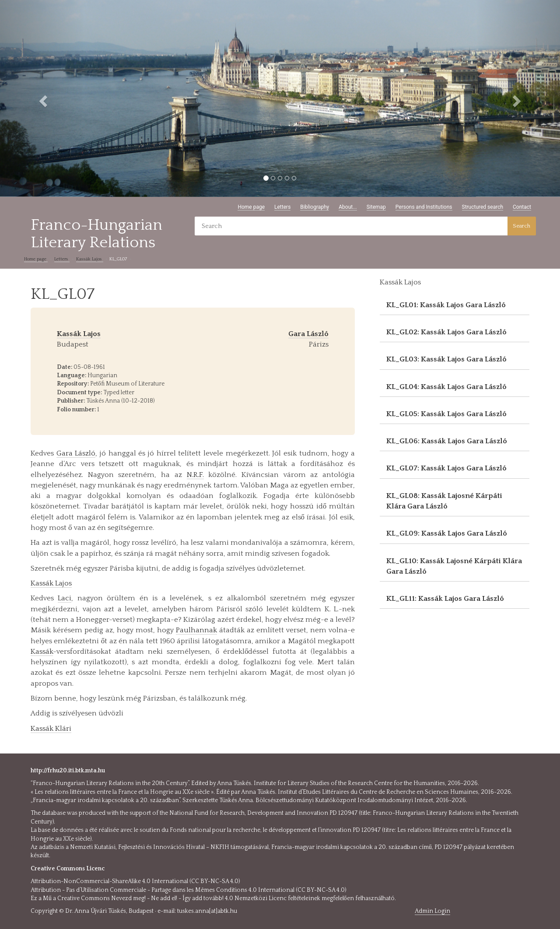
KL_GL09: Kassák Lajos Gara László (447, 533)
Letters (282, 207)
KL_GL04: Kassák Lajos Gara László (446, 387)
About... (348, 207)
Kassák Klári (51, 729)
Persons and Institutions (424, 207)
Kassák (42, 652)
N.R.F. (195, 475)
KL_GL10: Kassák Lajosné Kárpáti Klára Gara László (454, 566)
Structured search (483, 207)
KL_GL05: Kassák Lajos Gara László (446, 414)
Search (521, 226)
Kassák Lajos (90, 259)
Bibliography (315, 207)
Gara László (76, 453)
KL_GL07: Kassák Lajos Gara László (446, 468)
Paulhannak (196, 630)
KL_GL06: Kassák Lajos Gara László (447, 441)
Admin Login (432, 911)
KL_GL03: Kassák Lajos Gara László (446, 359)
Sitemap (376, 207)
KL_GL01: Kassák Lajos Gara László (446, 305)
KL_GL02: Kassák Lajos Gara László (446, 332)
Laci (65, 598)
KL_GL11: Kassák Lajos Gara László (445, 599)
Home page (251, 207)
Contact (522, 207)
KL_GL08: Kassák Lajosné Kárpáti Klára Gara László (444, 501)
